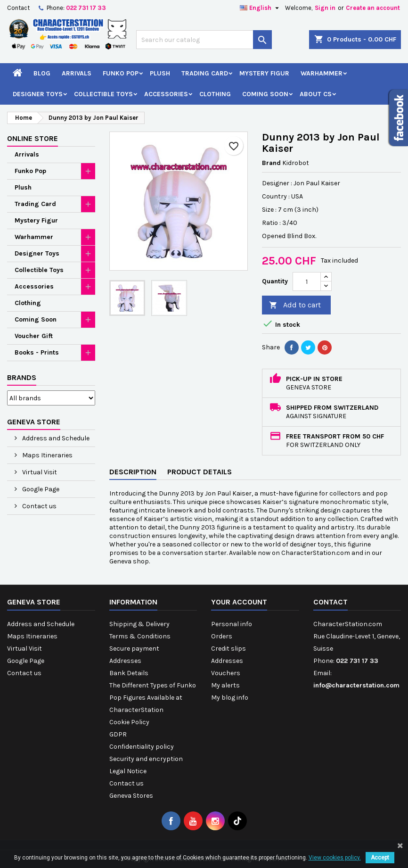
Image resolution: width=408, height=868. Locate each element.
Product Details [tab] (200, 472)
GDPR (118, 734)
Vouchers (226, 673)
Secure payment (134, 649)
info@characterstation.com (356, 685)
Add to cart (295, 305)
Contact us (39, 506)
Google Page (40, 489)
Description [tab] (133, 472)
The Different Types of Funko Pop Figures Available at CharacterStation (153, 698)
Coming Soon (265, 94)
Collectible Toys (103, 94)
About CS (316, 94)
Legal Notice (128, 771)
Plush (160, 73)
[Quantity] (307, 281)
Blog (42, 73)
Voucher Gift (34, 336)
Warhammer (322, 73)
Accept (380, 858)
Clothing (215, 94)
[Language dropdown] (261, 8)
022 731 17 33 (86, 8)
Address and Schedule (55, 438)
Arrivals (77, 73)
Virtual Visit (39, 472)
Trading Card (205, 73)
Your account (239, 602)
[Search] (204, 40)
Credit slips (228, 649)
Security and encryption (146, 759)
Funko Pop (121, 73)
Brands (22, 377)
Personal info (232, 624)
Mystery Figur (264, 73)
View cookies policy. (335, 858)
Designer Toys (38, 94)
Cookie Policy (129, 722)
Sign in (325, 8)
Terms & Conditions (140, 636)
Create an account (373, 8)
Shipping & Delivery (139, 624)
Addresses (125, 661)
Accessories (166, 94)
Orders (222, 636)
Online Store (33, 138)
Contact (18, 8)
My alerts (225, 685)
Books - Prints (37, 352)
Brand (271, 163)
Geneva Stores (131, 796)
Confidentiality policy (142, 747)
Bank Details (129, 673)
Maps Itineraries (47, 455)
